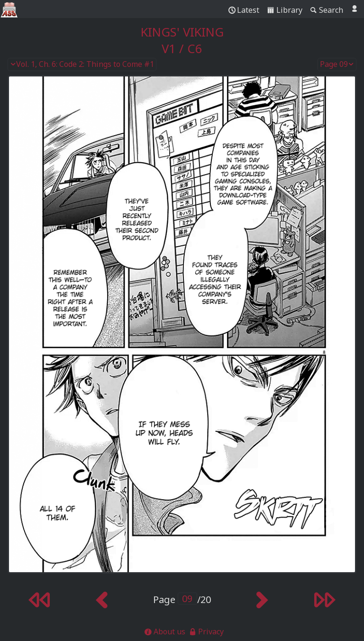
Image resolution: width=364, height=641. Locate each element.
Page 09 (337, 65)
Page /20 (182, 599)
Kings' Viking (182, 32)
